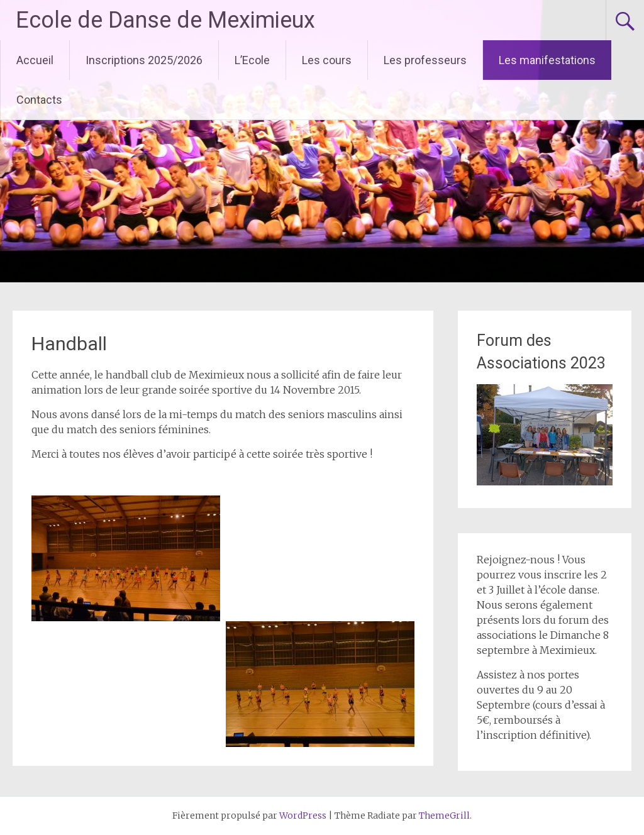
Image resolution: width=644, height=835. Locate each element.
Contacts (39, 100)
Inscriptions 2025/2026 (144, 60)
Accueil (35, 60)
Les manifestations (547, 60)
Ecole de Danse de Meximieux (165, 20)
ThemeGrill (444, 816)
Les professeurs (425, 60)
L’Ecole (252, 60)
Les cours (327, 60)
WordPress (303, 816)
